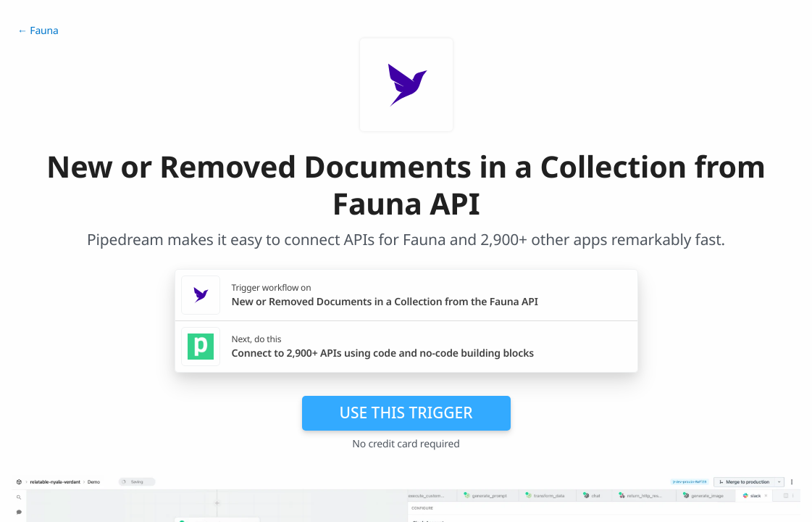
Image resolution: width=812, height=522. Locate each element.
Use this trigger (406, 413)
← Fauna (38, 31)
